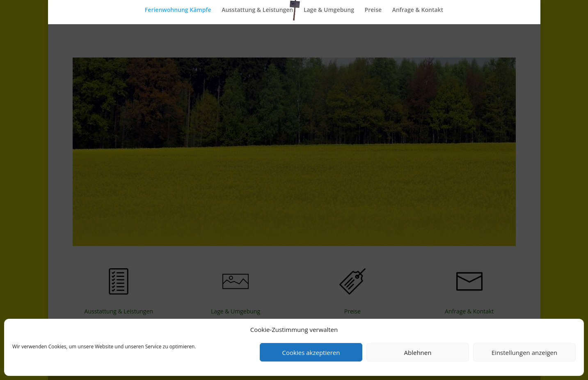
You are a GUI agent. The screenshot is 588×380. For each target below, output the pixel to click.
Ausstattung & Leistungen (257, 10)
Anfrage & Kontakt (418, 10)
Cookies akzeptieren (311, 352)
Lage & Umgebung (329, 10)
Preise (373, 10)
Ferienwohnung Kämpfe (178, 10)
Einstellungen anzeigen (524, 352)
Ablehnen (418, 352)
